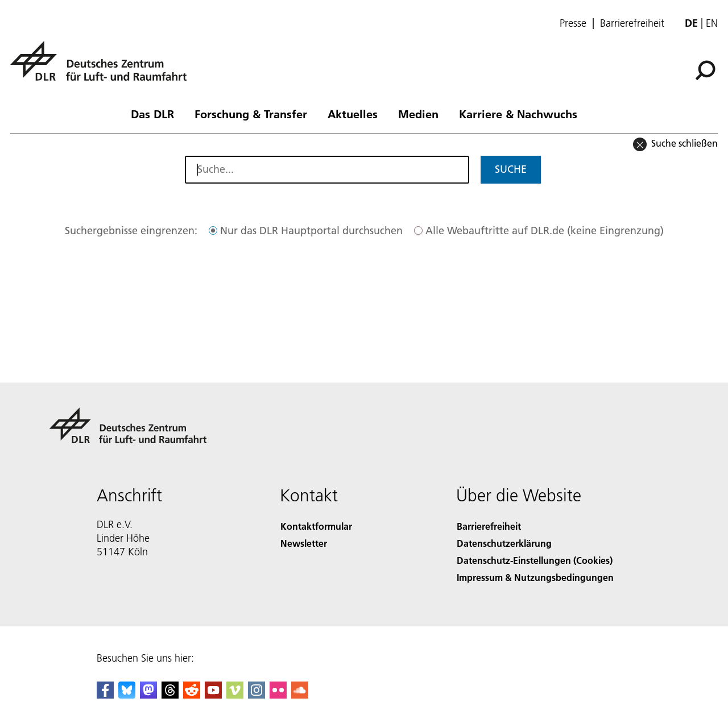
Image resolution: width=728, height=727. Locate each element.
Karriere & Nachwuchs (518, 114)
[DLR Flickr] (278, 695)
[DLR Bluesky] (127, 695)
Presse (573, 23)
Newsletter (304, 543)
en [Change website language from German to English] (712, 23)
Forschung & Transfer (251, 114)
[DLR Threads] (170, 695)
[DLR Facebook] (105, 695)
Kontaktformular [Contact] (316, 526)
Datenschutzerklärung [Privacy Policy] (504, 543)
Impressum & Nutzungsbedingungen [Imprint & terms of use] (535, 577)
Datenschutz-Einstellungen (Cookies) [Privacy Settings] (535, 560)
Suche (511, 169)
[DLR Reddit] (192, 695)
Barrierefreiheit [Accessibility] (489, 526)
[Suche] (705, 70)
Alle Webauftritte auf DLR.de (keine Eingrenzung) (545, 230)
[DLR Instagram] (257, 695)
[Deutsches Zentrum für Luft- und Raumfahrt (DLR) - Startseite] (103, 67)
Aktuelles (353, 114)
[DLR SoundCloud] (300, 695)
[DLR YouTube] (213, 695)
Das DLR (152, 114)
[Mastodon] (148, 695)
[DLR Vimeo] (235, 695)
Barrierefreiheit (632, 23)
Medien (418, 114)
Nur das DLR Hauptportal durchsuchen (311, 230)
